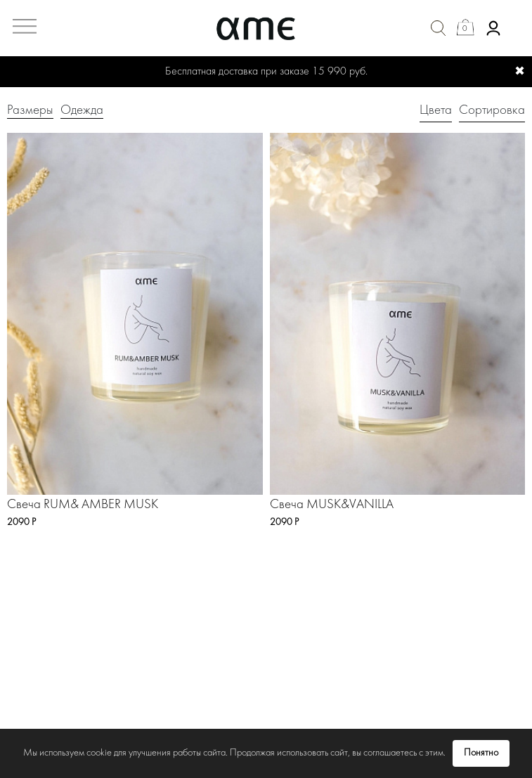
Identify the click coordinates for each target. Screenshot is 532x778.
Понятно (481, 753)
